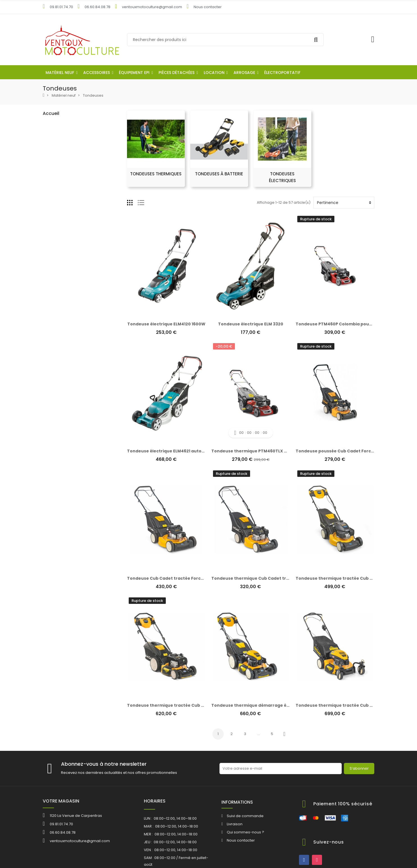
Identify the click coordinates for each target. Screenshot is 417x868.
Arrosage (55, 449)
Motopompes (63, 325)
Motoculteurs (62, 268)
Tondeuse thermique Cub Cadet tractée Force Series (269, 578)
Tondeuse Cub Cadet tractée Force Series (172, 578)
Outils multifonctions (68, 258)
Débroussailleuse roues (72, 210)
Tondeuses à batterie (71, 163)
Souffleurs (59, 229)
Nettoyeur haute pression (73, 354)
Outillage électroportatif (68, 459)
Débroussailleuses (67, 191)
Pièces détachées (63, 430)
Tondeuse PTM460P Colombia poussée (337, 324)
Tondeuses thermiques (72, 153)
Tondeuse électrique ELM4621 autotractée (173, 451)
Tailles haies (61, 249)
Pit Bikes (57, 363)
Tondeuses (60, 143)
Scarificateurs (63, 287)
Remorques (61, 373)
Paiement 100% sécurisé (343, 804)
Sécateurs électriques (70, 277)
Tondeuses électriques (72, 172)
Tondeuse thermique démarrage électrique (259, 705)
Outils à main (62, 392)
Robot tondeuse (65, 134)
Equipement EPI (60, 421)
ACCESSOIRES (59, 411)
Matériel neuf (58, 124)
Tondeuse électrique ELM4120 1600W (166, 324)
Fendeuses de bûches (70, 296)
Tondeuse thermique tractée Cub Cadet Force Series (353, 578)
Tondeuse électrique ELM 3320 (251, 324)
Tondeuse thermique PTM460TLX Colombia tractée (267, 451)
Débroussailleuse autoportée (77, 201)
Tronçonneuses (64, 220)
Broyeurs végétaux (67, 306)
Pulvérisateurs (63, 315)
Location (54, 440)
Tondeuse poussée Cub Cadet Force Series (342, 451)
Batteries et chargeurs (70, 401)
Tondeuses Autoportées (72, 182)
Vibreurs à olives (65, 239)
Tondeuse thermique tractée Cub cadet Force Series (184, 705)
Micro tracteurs (64, 344)
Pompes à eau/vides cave (74, 335)
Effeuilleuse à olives (68, 382)
